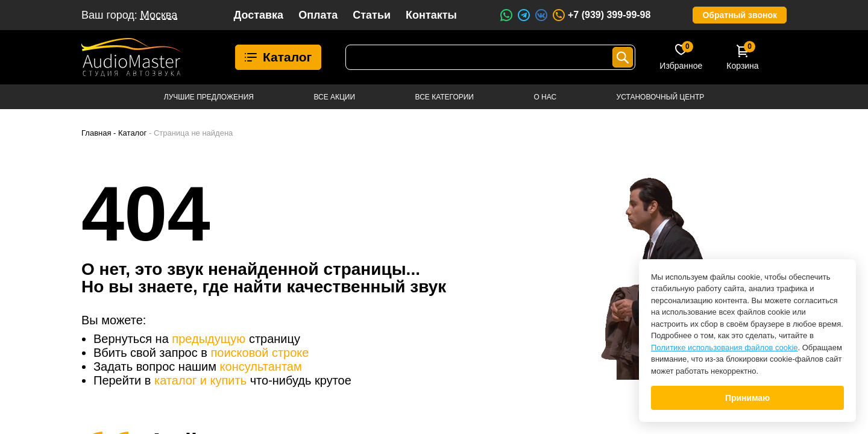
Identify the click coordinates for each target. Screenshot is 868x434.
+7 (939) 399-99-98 (601, 15)
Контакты (431, 15)
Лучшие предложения (209, 97)
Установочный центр (661, 97)
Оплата (318, 15)
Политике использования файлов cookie (725, 348)
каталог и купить (200, 380)
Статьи (372, 15)
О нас (545, 97)
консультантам (261, 366)
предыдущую (209, 339)
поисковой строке (259, 353)
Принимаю (747, 398)
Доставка (258, 15)
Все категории (445, 97)
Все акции (334, 97)
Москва (159, 15)
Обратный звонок (740, 15)
